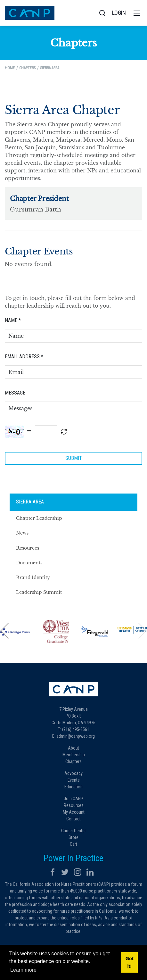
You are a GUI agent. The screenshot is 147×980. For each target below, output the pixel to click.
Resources (74, 805)
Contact (73, 819)
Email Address (24, 357)
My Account (74, 812)
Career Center (73, 831)
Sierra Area (30, 502)
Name (13, 320)
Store (73, 837)
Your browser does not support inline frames (73, 216)
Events (74, 780)
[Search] (102, 13)
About (73, 748)
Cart (73, 844)
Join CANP (73, 799)
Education (73, 787)
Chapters (73, 761)
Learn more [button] (23, 970)
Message (15, 393)
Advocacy (73, 773)
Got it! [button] (130, 962)
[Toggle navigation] (137, 13)
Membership (74, 755)
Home (10, 68)
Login (119, 13)
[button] (5, 631)
